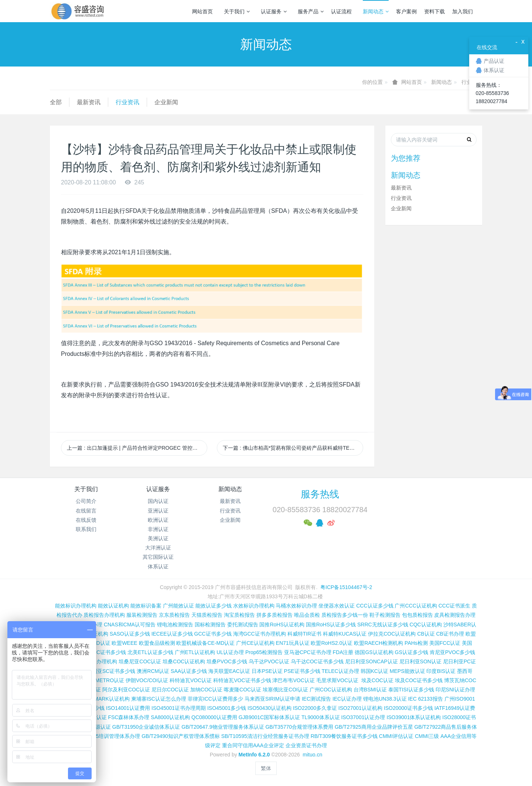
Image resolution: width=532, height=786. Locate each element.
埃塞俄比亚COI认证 (285, 690)
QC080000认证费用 (214, 717)
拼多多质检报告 (274, 615)
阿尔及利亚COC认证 (126, 690)
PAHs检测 (416, 643)
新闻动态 (376, 11)
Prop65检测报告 (264, 652)
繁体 (266, 768)
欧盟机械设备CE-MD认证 (205, 643)
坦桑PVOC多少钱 (227, 661)
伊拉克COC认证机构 (392, 634)
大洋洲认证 (158, 548)
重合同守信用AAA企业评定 (253, 745)
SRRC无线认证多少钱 (383, 625)
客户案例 (406, 11)
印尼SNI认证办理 (455, 690)
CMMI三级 (427, 736)
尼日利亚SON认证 (420, 661)
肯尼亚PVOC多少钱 (453, 652)
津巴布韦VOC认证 (294, 680)
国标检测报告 (210, 625)
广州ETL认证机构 (195, 652)
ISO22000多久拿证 (315, 708)
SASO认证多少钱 (130, 634)
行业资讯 (127, 102)
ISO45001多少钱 (227, 708)
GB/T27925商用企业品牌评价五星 (374, 727)
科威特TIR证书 (305, 634)
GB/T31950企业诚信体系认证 (146, 727)
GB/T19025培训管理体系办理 (106, 736)
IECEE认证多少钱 (172, 634)
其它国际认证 (158, 557)
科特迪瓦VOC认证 (191, 680)
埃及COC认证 (377, 680)
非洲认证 (158, 529)
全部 (56, 102)
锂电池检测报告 (175, 625)
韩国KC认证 (374, 671)
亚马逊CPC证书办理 (308, 652)
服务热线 (320, 494)
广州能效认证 (178, 606)
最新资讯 (89, 102)
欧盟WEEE (124, 643)
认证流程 (341, 11)
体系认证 (158, 566)
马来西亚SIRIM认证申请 (272, 699)
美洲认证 (158, 538)
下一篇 (293, 448)
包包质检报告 (417, 615)
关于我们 (237, 11)
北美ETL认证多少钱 (150, 652)
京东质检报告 (174, 615)
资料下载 (434, 11)
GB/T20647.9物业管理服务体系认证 (223, 727)
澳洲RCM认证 (153, 671)
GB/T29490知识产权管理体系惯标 (181, 736)
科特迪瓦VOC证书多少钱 (242, 680)
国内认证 (158, 501)
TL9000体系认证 (320, 717)
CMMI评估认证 (396, 736)
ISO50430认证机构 (270, 708)
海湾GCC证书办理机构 (260, 634)
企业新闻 (166, 102)
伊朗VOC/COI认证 (147, 680)
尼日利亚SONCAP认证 (371, 661)
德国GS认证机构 (374, 652)
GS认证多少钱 (412, 652)
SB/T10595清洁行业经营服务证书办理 (265, 736)
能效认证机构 (113, 606)
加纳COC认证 (206, 690)
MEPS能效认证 (407, 671)
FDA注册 (343, 652)
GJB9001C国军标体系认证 (269, 717)
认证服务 (274, 11)
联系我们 (86, 529)
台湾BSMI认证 (370, 690)
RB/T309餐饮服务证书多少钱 (344, 736)
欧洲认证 (158, 520)
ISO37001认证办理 (363, 717)
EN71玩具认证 (293, 643)
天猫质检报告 (207, 615)
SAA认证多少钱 (189, 671)
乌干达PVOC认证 (269, 661)
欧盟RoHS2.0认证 (332, 643)
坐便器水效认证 (337, 606)
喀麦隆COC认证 (243, 690)
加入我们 (463, 11)
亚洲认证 (158, 511)
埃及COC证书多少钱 (419, 680)
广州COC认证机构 (331, 690)
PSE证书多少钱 (302, 671)
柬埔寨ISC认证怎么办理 (159, 699)
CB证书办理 (450, 634)
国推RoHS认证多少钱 (331, 625)
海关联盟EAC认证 (229, 671)
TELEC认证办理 (340, 671)
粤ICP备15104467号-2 (346, 587)
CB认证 (426, 634)
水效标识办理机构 (254, 606)
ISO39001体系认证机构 (414, 717)
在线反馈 (86, 520)
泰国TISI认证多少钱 (411, 690)
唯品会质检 (307, 615)
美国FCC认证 (445, 643)
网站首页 (202, 11)
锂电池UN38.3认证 (385, 699)
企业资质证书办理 (306, 745)
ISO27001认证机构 (360, 708)
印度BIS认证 (441, 671)
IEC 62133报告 (425, 699)
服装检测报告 (142, 615)
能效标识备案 (146, 606)
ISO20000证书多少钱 (408, 708)
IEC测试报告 (316, 699)
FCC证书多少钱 (108, 652)
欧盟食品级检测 (157, 643)
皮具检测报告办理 (455, 615)
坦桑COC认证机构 (184, 661)
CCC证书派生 (454, 606)
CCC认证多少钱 (375, 606)
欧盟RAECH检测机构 (378, 643)
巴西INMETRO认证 (102, 680)
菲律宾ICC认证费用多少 (215, 699)
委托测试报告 (243, 625)
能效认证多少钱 (214, 606)
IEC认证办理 (347, 699)
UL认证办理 (230, 652)
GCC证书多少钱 (213, 634)
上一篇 (137, 448)
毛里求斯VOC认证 (337, 680)
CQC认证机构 (426, 625)
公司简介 (86, 501)
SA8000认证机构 (170, 717)
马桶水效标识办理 (296, 606)
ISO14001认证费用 (128, 708)
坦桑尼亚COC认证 (140, 661)
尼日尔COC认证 (170, 690)
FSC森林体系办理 (129, 717)
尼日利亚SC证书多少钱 (108, 671)
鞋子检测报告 (385, 615)
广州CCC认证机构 (416, 606)
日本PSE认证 (267, 671)
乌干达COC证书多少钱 (317, 661)
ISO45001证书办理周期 (179, 708)
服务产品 (311, 11)
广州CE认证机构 (255, 643)
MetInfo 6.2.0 (254, 755)
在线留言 (86, 511)
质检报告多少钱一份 (345, 615)
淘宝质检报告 (239, 615)
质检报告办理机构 (104, 615)
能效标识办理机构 (76, 606)
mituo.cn (312, 755)
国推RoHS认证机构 (282, 625)
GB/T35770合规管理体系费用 (299, 727)
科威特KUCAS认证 (345, 634)
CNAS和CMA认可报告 (130, 625)
